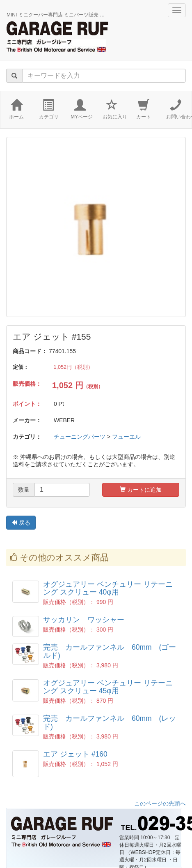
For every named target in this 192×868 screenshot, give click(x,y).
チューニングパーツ (80, 437)
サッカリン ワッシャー (84, 620)
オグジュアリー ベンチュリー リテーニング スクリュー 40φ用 (108, 588)
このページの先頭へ (160, 803)
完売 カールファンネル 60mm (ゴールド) (110, 651)
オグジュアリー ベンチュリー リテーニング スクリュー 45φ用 (108, 687)
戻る (21, 523)
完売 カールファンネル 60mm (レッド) (110, 722)
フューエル (126, 437)
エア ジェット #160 (75, 754)
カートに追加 (141, 490)
